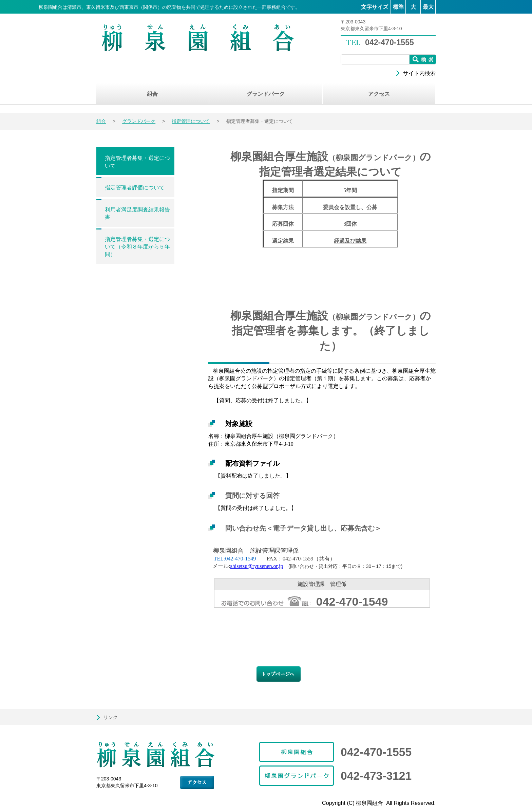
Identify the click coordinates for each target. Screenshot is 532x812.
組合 (101, 121)
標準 (398, 7)
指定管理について (191, 121)
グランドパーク (139, 121)
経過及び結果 (350, 241)
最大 (428, 7)
